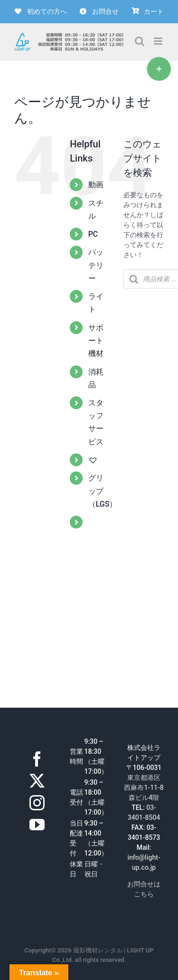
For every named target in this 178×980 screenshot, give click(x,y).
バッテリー (96, 265)
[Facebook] (37, 759)
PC (93, 234)
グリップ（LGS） (103, 491)
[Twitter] (37, 781)
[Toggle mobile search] (140, 41)
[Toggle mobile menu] (159, 41)
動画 (96, 185)
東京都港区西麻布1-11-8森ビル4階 (144, 788)
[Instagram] (37, 803)
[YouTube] (37, 825)
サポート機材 (96, 341)
